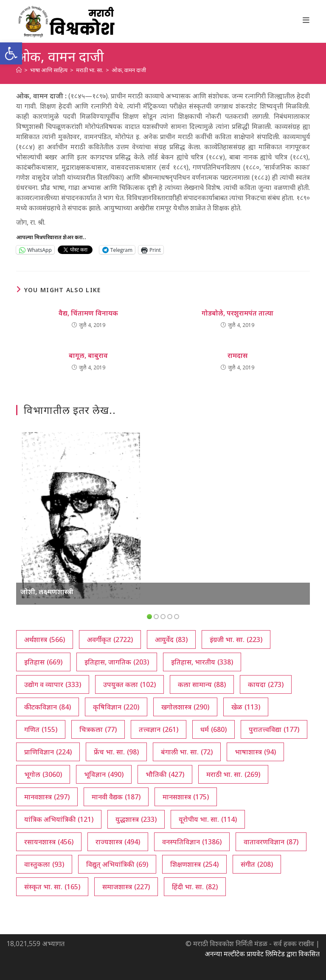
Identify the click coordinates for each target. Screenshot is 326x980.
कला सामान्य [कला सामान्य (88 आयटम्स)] (202, 684)
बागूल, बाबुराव (88, 355)
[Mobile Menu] (306, 20)
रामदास (237, 355)
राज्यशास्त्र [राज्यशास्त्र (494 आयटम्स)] (118, 842)
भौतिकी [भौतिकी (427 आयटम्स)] (165, 774)
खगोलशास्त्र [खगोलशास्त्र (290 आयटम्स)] (185, 707)
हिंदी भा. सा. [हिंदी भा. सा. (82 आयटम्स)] (195, 887)
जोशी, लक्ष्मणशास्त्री (47, 592)
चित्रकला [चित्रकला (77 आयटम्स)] (98, 729)
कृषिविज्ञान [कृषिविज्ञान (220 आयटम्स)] (116, 707)
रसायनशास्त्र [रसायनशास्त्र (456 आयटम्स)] (49, 842)
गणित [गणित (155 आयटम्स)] (41, 729)
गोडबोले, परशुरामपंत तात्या (237, 313)
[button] (11, 53)
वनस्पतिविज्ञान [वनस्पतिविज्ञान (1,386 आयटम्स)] (192, 842)
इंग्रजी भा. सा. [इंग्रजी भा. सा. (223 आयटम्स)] (236, 639)
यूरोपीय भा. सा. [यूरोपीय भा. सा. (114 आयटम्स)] (208, 819)
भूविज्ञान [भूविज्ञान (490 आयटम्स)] (104, 774)
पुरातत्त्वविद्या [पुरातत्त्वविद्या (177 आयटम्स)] (274, 729)
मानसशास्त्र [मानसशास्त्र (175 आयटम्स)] (186, 797)
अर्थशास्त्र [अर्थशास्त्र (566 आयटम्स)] (45, 639)
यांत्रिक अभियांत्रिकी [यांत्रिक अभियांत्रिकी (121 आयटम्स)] (59, 819)
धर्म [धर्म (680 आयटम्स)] (214, 729)
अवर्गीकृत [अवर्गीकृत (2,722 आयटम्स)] (110, 639)
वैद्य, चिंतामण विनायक (88, 313)
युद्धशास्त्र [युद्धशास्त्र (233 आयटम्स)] (136, 819)
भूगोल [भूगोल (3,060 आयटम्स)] (43, 774)
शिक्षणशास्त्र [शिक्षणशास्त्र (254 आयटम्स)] (194, 864)
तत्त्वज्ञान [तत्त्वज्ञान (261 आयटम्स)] (159, 729)
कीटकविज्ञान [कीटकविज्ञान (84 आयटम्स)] (48, 707)
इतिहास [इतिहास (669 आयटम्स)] (43, 662)
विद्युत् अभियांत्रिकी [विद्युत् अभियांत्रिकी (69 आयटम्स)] (117, 864)
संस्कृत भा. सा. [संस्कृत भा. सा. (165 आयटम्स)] (52, 887)
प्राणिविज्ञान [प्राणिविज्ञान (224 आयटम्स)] (48, 752)
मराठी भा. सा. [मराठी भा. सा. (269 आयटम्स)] (233, 774)
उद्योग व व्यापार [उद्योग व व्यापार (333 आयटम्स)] (53, 684)
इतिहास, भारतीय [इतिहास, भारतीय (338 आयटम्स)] (202, 662)
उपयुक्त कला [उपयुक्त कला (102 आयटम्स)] (129, 684)
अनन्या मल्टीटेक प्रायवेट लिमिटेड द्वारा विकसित (262, 954)
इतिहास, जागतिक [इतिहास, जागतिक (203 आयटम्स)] (117, 662)
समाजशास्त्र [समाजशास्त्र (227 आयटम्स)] (126, 887)
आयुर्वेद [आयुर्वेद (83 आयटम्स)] (171, 639)
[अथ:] (19, 70)
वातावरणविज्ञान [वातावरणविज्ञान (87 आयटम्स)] (271, 842)
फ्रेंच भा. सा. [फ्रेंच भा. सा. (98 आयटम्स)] (116, 752)
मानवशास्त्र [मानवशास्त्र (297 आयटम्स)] (47, 797)
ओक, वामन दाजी (129, 70)
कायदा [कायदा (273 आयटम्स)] (266, 684)
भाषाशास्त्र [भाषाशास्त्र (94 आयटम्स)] (255, 752)
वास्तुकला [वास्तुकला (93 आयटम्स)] (44, 864)
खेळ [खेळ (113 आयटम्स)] (246, 707)
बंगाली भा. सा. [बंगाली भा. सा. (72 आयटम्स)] (187, 752)
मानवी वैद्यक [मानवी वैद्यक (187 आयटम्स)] (116, 797)
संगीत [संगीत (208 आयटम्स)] (257, 864)
